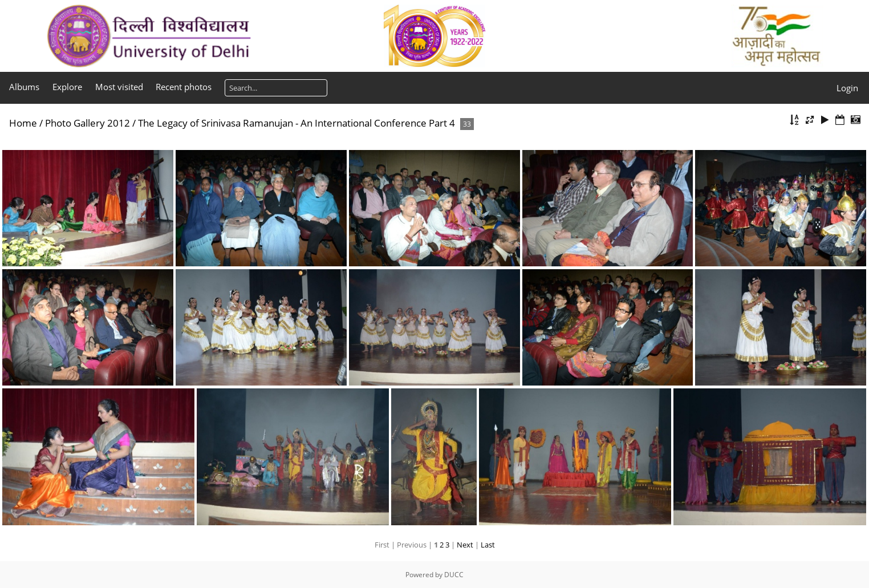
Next (465, 545)
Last (488, 545)
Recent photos (184, 87)
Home (23, 123)
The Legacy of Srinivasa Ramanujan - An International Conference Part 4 (297, 123)
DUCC (454, 575)
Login (847, 88)
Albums (24, 87)
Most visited (119, 87)
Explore (67, 87)
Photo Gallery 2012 (88, 123)
